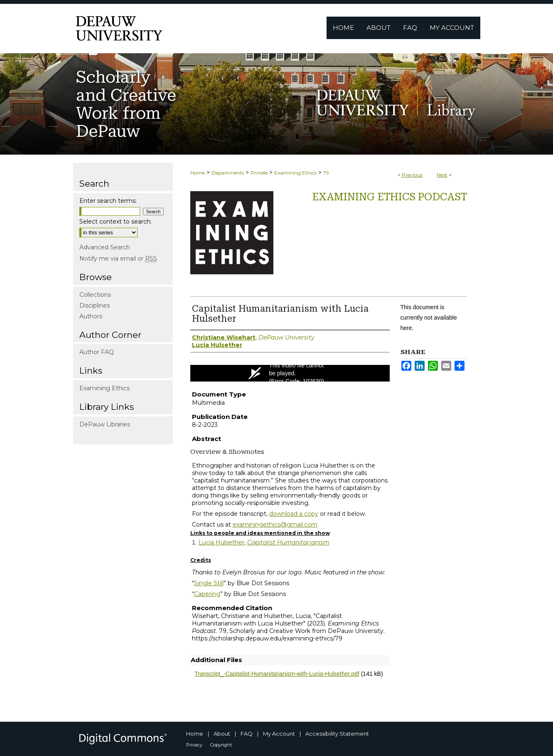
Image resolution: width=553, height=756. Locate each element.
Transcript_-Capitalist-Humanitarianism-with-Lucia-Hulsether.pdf (277, 674)
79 (326, 173)
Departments (228, 173)
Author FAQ (97, 352)
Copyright (221, 745)
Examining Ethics (295, 173)
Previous (412, 175)
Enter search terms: (108, 201)
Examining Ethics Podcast (390, 197)
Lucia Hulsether (221, 542)
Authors (91, 316)
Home (198, 173)
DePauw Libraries (105, 424)
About (222, 734)
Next (442, 175)
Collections (95, 295)
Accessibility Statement (337, 734)
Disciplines (95, 305)
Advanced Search (105, 247)
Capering (207, 594)
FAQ (247, 734)
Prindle (259, 173)
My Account (279, 734)
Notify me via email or (118, 259)
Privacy (194, 745)
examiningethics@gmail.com (275, 525)
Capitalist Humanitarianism (288, 542)
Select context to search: (116, 222)
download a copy (294, 514)
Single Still (209, 583)
